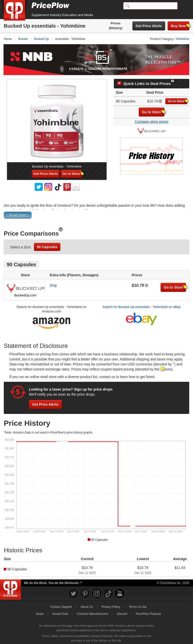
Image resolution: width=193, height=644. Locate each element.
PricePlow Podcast (148, 613)
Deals (40, 613)
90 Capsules (47, 245)
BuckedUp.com (25, 294)
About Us (87, 606)
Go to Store (178, 100)
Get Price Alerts (149, 26)
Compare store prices (152, 120)
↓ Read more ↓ (18, 213)
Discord (122, 613)
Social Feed (60, 613)
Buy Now (180, 26)
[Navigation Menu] (184, 6)
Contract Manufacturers (92, 613)
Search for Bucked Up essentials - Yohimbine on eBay (141, 305)
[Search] (150, 6)
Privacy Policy (111, 606)
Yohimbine (182, 39)
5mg (53, 284)
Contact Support (61, 606)
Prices (115, 23)
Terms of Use (138, 606)
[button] (96, 215)
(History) (115, 28)
